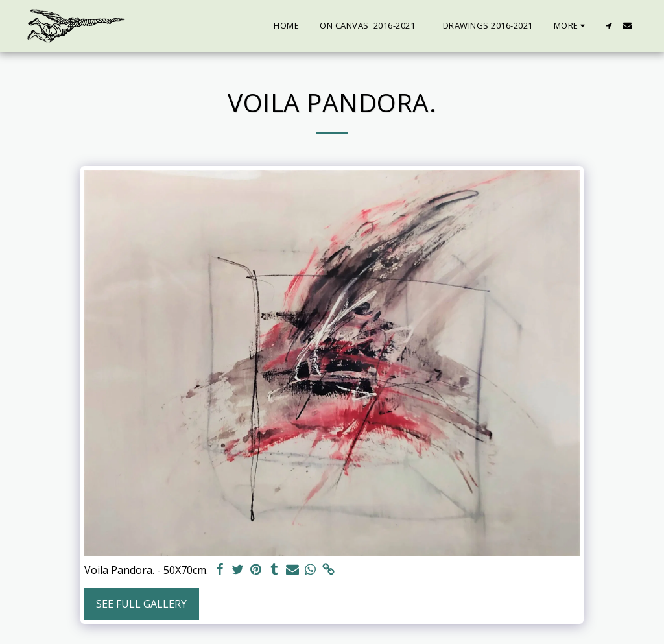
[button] (609, 26)
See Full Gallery (141, 604)
